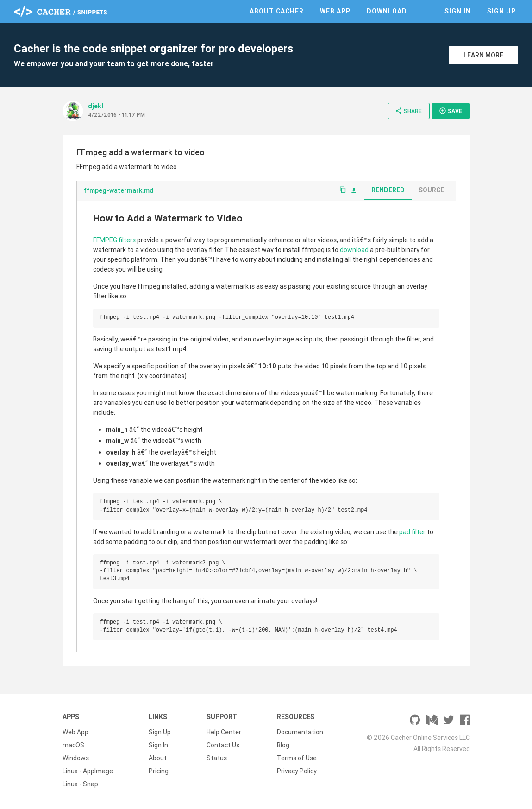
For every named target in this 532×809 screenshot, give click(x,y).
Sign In (458, 11)
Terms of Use (297, 758)
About (158, 758)
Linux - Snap (80, 784)
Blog (283, 745)
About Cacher (277, 11)
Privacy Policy (297, 771)
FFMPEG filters (114, 240)
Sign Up (501, 11)
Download (387, 11)
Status (217, 758)
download (354, 250)
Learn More (483, 55)
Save (451, 111)
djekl (96, 106)
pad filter (412, 532)
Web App (335, 11)
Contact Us (223, 745)
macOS (73, 745)
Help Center (224, 732)
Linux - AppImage (88, 771)
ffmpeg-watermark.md (119, 190)
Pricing (159, 771)
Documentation (300, 732)
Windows (76, 758)
